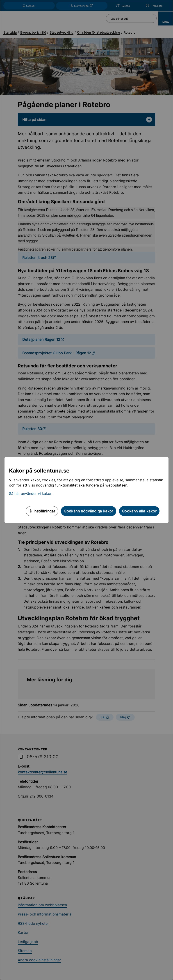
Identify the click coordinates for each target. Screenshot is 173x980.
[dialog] (86, 490)
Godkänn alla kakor (139, 511)
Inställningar (42, 511)
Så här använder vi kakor (30, 493)
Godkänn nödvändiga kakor (89, 511)
